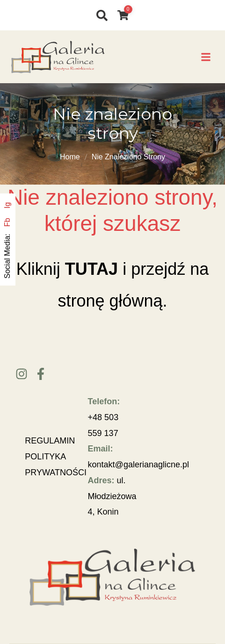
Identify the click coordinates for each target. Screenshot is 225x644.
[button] (206, 57)
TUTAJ (91, 269)
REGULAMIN (50, 441)
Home (70, 157)
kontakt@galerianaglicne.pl (138, 465)
